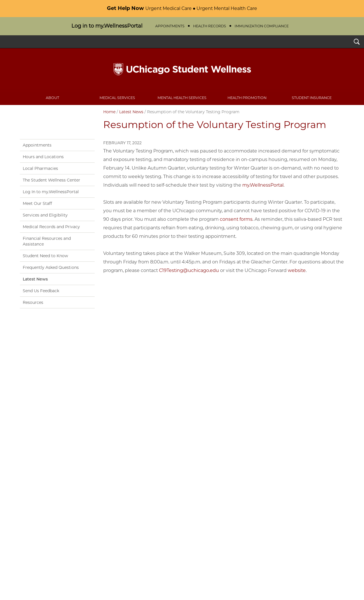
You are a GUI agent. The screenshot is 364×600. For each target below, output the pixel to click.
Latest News (131, 112)
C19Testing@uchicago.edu (189, 270)
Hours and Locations (43, 157)
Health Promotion (247, 98)
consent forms (236, 219)
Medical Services (117, 98)
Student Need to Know (45, 256)
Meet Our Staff (37, 203)
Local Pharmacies (40, 168)
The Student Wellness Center (51, 180)
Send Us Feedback (41, 291)
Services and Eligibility (45, 215)
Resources (33, 302)
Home (109, 112)
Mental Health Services (182, 98)
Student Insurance (312, 98)
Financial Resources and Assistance (47, 241)
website (297, 270)
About (52, 98)
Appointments (37, 145)
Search (357, 42)
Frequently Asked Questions (51, 267)
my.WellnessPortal (263, 185)
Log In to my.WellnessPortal (51, 192)
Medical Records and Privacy (51, 227)
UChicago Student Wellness (182, 69)
